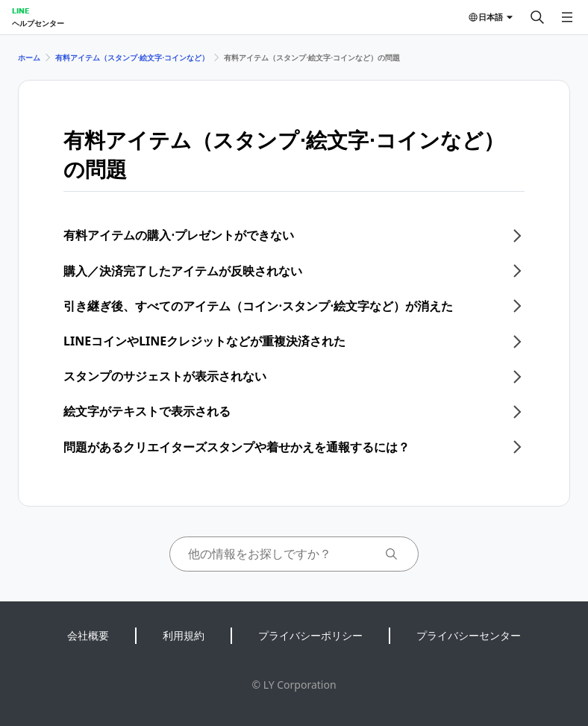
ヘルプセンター (38, 23)
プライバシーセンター (469, 635)
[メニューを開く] (567, 17)
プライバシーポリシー (310, 635)
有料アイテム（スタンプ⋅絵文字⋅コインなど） (132, 57)
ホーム (29, 57)
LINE (21, 10)
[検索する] (537, 17)
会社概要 (88, 635)
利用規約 (184, 635)
